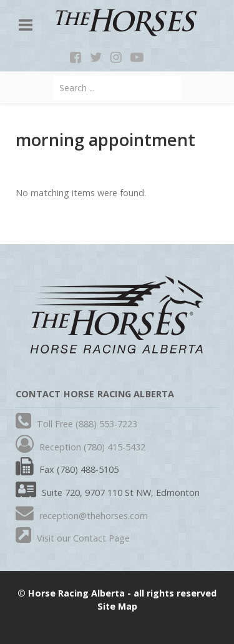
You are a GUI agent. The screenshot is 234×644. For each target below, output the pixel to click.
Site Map (117, 606)
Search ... (53, 76)
